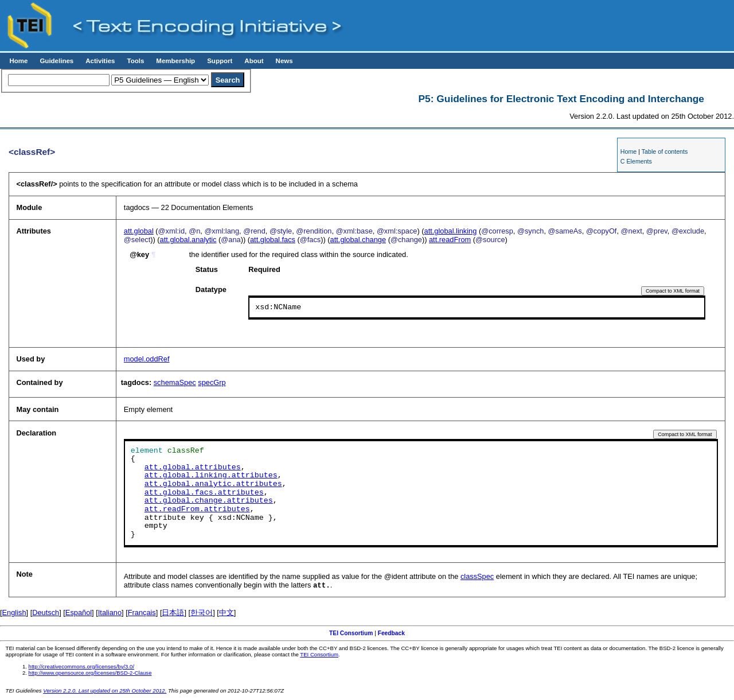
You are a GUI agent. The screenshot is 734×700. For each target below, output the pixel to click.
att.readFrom (450, 240)
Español (79, 613)
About (254, 61)
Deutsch (46, 613)
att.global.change (358, 240)
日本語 (173, 613)
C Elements (636, 161)
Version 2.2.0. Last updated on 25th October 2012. (105, 691)
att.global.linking (451, 231)
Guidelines (56, 61)
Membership (175, 61)
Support (220, 61)
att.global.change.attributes (209, 501)
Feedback (391, 634)
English (14, 613)
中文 (227, 613)
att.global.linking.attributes (211, 476)
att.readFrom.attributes (197, 510)
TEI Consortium (351, 634)
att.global (139, 231)
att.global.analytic (188, 240)
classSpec (477, 576)
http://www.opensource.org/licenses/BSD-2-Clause (90, 673)
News (284, 61)
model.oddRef (147, 359)
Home (18, 61)
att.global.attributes (193, 468)
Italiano (110, 613)
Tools (135, 61)
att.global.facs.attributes (204, 493)
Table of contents (665, 151)
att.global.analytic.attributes (213, 484)
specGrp (212, 382)
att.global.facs (273, 240)
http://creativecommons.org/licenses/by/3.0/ (82, 667)
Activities (100, 61)
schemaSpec (175, 382)
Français (142, 613)
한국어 (202, 613)
